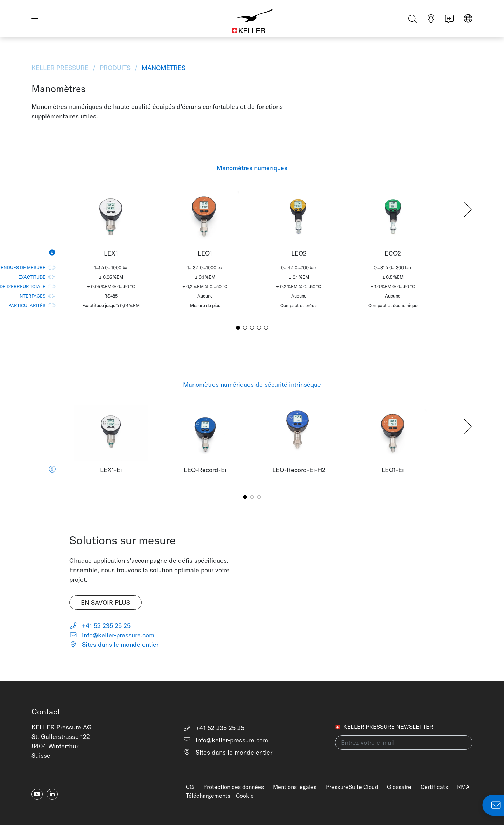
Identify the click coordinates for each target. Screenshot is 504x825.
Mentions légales (295, 787)
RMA (463, 787)
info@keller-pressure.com (112, 635)
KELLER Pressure (61, 68)
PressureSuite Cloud (352, 787)
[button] (468, 210)
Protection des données (234, 787)
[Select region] (468, 22)
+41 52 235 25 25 (100, 626)
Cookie (245, 796)
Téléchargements (208, 796)
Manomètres (163, 68)
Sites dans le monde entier (114, 645)
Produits (115, 68)
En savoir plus (106, 603)
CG (190, 787)
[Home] (252, 21)
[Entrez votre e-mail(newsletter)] (404, 743)
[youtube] (37, 794)
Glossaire (399, 787)
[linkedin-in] (52, 794)
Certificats (434, 787)
